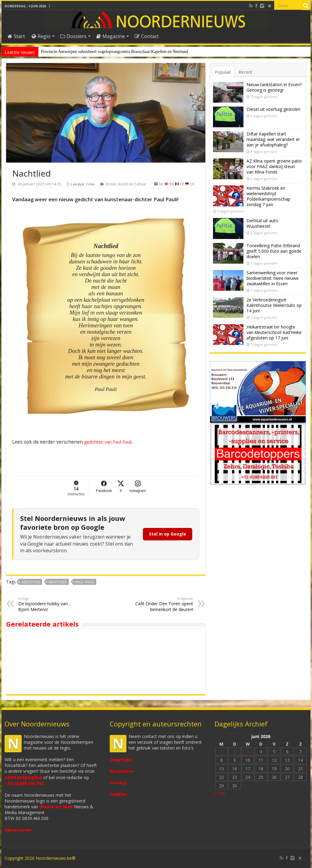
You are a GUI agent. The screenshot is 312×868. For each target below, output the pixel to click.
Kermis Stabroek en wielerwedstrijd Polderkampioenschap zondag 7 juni (268, 196)
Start (16, 36)
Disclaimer (122, 771)
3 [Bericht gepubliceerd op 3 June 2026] (248, 752)
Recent (245, 72)
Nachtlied (58, 582)
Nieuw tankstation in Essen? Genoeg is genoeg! (274, 87)
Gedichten (30, 582)
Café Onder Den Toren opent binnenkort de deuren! (162, 604)
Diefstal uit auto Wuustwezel (262, 223)
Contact (147, 36)
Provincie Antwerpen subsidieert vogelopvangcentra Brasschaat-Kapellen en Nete (111, 52)
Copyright (121, 759)
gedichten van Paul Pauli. (108, 442)
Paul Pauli (85, 582)
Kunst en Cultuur (132, 184)
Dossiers (73, 36)
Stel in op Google (168, 534)
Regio (41, 36)
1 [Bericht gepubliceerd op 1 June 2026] (222, 752)
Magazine (111, 36)
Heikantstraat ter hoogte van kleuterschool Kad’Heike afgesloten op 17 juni (274, 332)
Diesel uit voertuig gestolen (273, 109)
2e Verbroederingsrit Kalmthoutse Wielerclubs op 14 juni (274, 305)
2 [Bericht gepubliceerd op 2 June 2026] (235, 752)
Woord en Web (56, 807)
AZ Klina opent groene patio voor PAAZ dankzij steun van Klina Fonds (274, 166)
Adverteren (18, 830)
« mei (220, 793)
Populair (223, 72)
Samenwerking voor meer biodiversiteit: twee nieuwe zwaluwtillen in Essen (273, 278)
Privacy (118, 783)
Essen (111, 184)
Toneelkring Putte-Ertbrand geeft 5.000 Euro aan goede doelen (274, 251)
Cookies (119, 794)
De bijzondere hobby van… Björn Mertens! (50, 604)
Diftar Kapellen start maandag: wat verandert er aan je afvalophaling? (273, 139)
